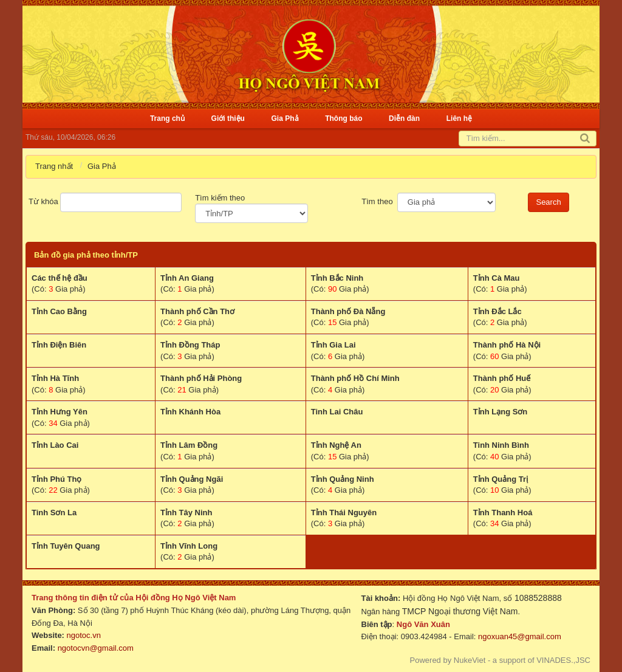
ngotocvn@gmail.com (96, 648)
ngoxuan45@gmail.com (518, 636)
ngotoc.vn (84, 635)
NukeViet (470, 660)
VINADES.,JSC (563, 660)
